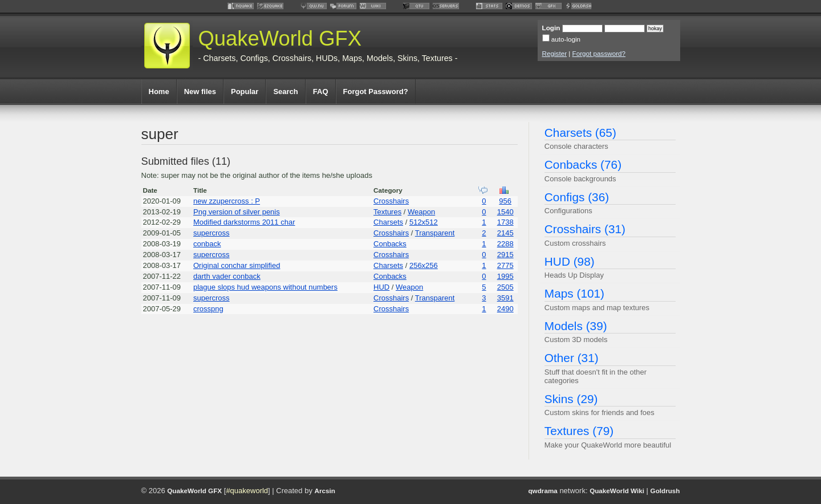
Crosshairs (391, 201)
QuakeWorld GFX (280, 38)
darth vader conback (227, 276)
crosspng (208, 309)
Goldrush (665, 491)
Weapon (421, 212)
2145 (505, 233)
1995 (505, 276)
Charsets (388, 222)
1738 (505, 222)
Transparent (435, 233)
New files (200, 92)
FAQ (321, 92)
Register (555, 53)
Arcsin (325, 491)
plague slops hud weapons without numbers (265, 287)
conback (207, 244)
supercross (212, 233)
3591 (505, 298)
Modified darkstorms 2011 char (244, 222)
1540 (505, 212)
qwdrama (542, 491)
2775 (505, 265)
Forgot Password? (376, 92)
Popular (245, 92)
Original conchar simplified (237, 265)
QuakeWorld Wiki (617, 491)
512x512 (424, 222)
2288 (505, 244)
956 (505, 201)
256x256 (424, 265)
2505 (505, 287)
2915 (505, 255)
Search (285, 92)
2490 (505, 309)
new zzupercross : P (227, 201)
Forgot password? (599, 53)
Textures (387, 212)
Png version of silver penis (237, 212)
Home (159, 92)
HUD (381, 287)
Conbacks (390, 244)
